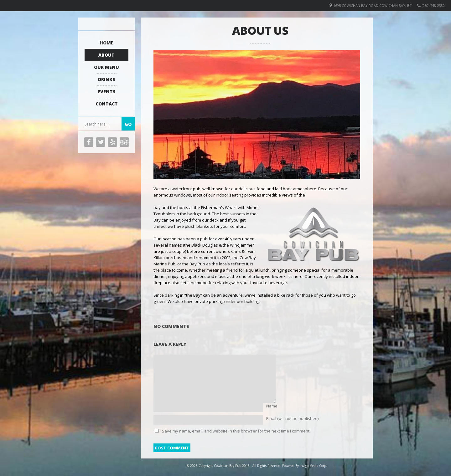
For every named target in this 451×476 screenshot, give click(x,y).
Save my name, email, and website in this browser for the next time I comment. (236, 431)
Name (272, 406)
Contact (107, 104)
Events (107, 92)
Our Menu (106, 67)
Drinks (107, 79)
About (106, 55)
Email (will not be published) (292, 418)
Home (106, 43)
